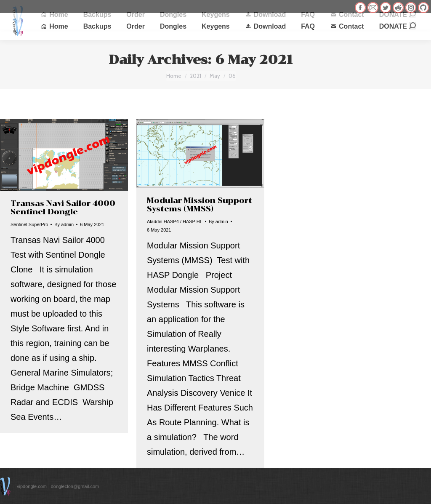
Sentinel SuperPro (29, 224)
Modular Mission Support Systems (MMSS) (200, 205)
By (64, 224)
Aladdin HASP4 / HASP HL (175, 221)
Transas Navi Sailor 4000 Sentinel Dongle (63, 208)
